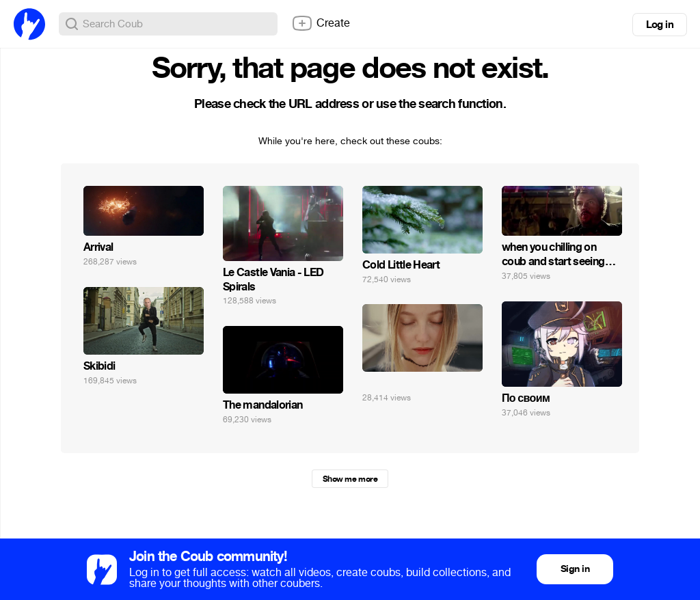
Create (321, 23)
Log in (660, 25)
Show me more (350, 479)
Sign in (575, 569)
